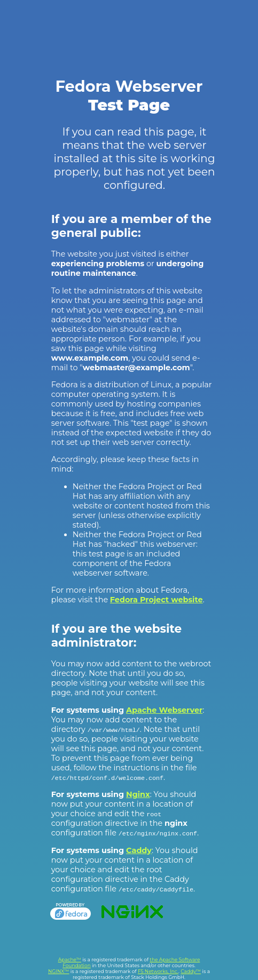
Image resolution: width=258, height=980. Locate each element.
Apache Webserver (164, 710)
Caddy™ (191, 971)
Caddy (139, 850)
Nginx (138, 794)
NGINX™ (59, 971)
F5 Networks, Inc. (158, 971)
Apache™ (70, 959)
